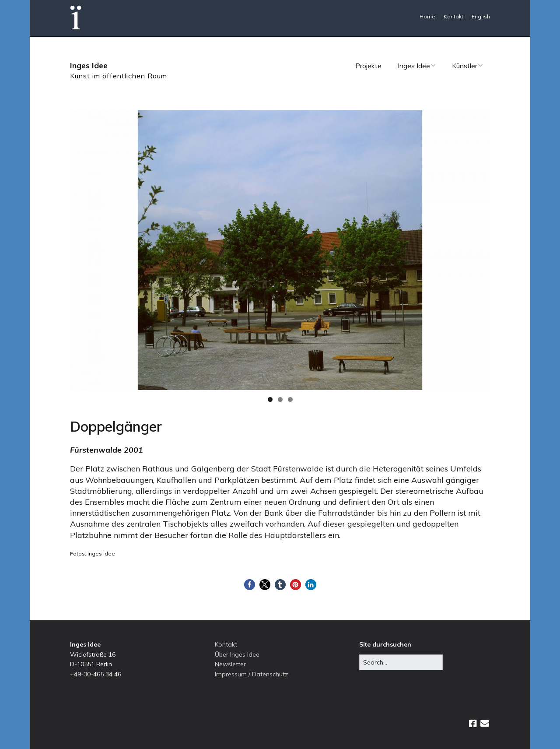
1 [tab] (270, 399)
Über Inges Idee (237, 654)
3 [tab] (290, 399)
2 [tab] (280, 399)
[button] (250, 585)
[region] (280, 250)
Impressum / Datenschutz (252, 674)
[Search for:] (401, 662)
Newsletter (230, 664)
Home (427, 16)
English (481, 16)
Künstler (465, 66)
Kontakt (453, 16)
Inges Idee (89, 65)
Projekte (368, 66)
